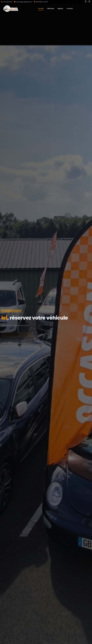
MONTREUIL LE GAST (41, 2)
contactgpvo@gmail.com (23, 2)
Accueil (41, 9)
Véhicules (50, 9)
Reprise (60, 9)
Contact (70, 9)
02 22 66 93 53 (7, 2)
